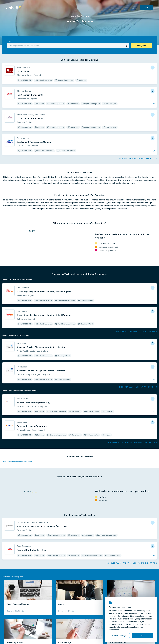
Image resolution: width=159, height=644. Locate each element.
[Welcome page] (14, 7)
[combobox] (68, 46)
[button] (127, 46)
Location (10, 42)
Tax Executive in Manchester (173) (17, 462)
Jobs (72, 16)
